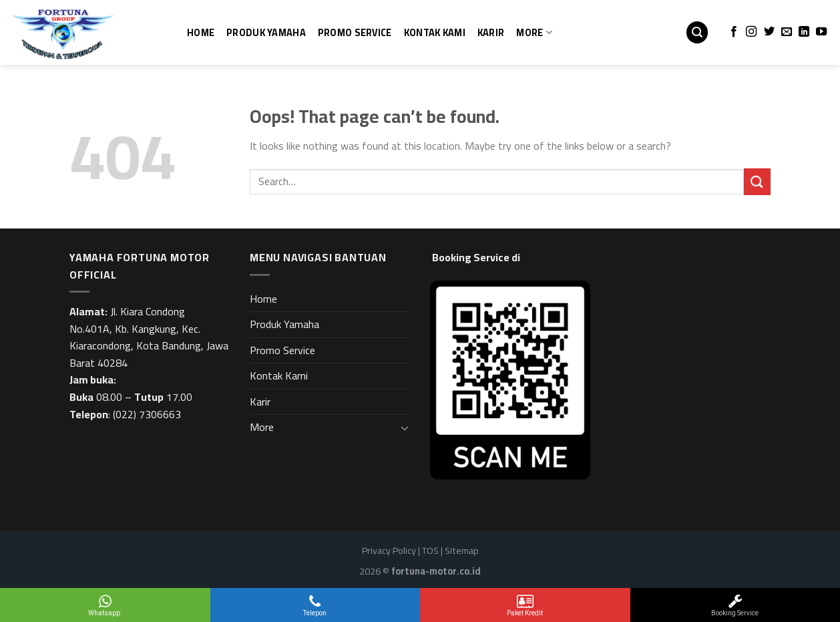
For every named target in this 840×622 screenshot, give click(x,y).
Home (201, 32)
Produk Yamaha (266, 32)
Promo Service (355, 32)
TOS (430, 550)
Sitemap (462, 550)
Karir (491, 32)
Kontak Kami (435, 32)
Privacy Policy (389, 550)
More (534, 32)
